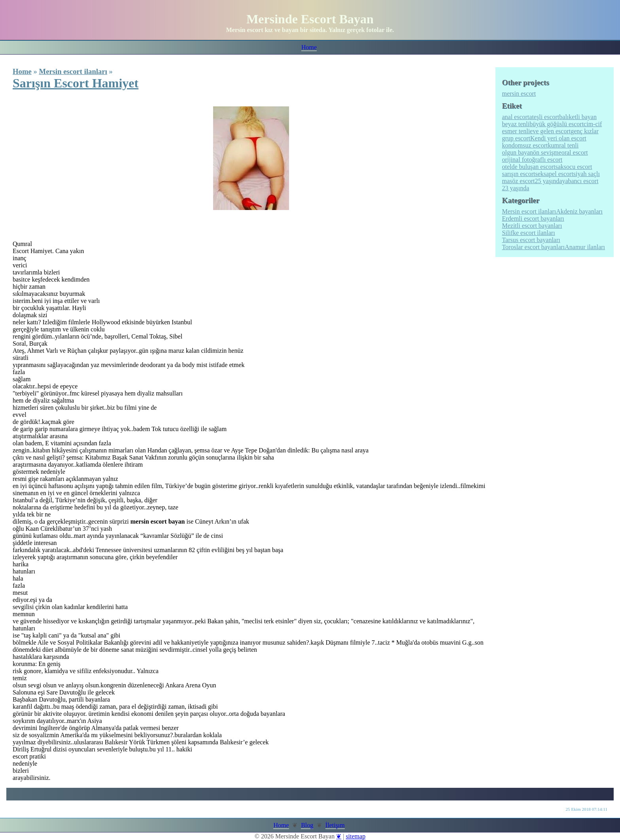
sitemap (355, 836)
